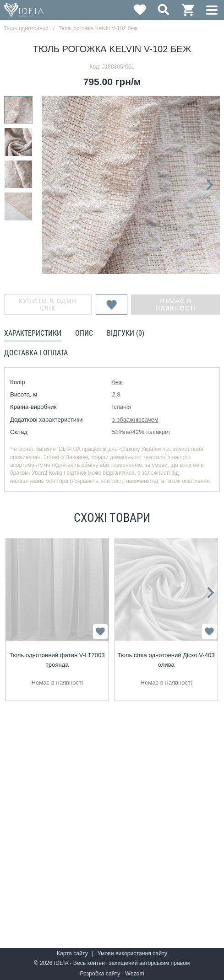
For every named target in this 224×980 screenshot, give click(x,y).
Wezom (134, 974)
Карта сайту (72, 953)
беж (117, 382)
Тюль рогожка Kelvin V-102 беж (98, 28)
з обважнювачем (135, 420)
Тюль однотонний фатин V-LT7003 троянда (57, 660)
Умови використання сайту (132, 953)
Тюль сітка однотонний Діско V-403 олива (166, 660)
